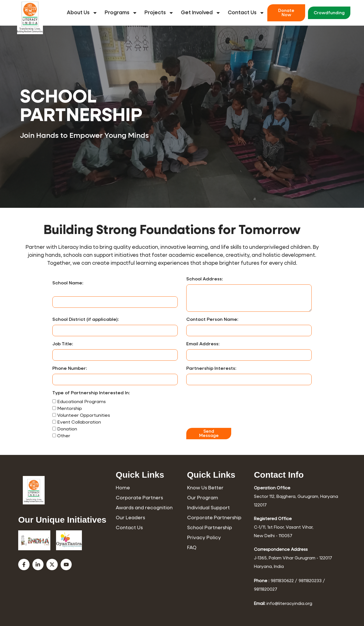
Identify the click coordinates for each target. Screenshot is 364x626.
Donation (67, 429)
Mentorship (70, 409)
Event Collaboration (79, 422)
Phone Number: (70, 369)
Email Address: (203, 344)
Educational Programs (81, 402)
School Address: (205, 279)
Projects (159, 13)
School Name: (68, 283)
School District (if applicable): (86, 320)
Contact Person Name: (212, 320)
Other (64, 436)
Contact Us (246, 13)
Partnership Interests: (211, 369)
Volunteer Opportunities (84, 416)
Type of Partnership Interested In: (91, 393)
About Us (82, 13)
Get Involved (201, 13)
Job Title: (63, 344)
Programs (121, 13)
